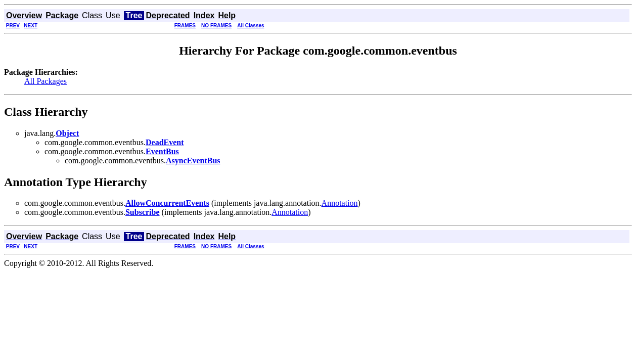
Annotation (340, 203)
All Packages (46, 81)
